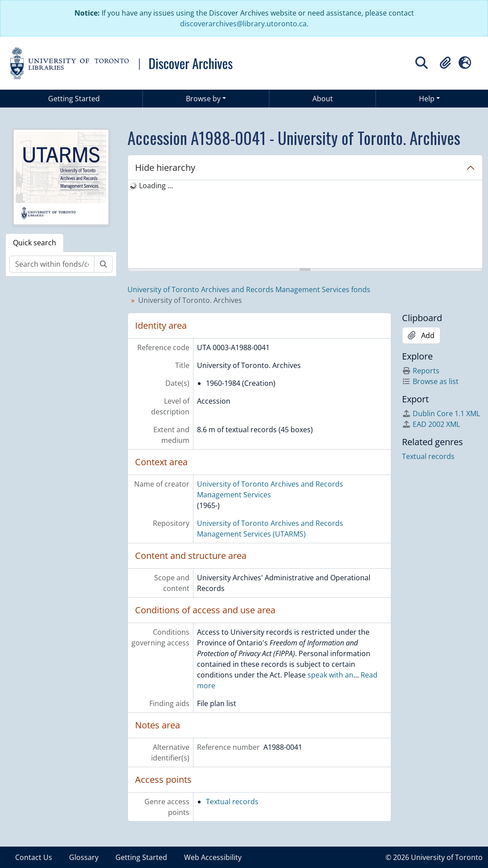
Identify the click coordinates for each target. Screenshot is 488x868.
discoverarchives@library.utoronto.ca (243, 24)
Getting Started (74, 99)
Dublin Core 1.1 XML (441, 413)
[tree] (305, 225)
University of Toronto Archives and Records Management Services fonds (249, 289)
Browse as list (430, 381)
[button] (445, 63)
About (323, 99)
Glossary (84, 857)
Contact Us (34, 857)
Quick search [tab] (35, 243)
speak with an (330, 675)
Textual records (232, 802)
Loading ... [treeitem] (156, 186)
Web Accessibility (213, 857)
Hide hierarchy (165, 167)
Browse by (203, 99)
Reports (421, 371)
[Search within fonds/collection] (52, 264)
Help (427, 99)
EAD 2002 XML (431, 424)
